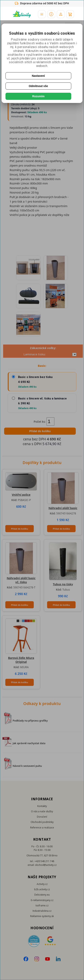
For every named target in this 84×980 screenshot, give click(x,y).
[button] (42, 14)
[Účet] (61, 14)
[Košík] (70, 14)
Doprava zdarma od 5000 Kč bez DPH (42, 3)
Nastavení (38, 76)
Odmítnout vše (38, 86)
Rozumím (38, 96)
